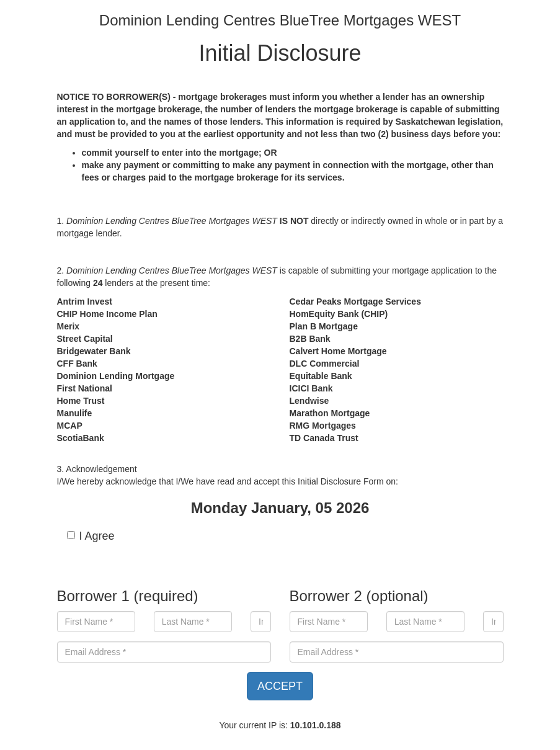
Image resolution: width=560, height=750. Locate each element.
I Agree (91, 536)
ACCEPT (280, 686)
